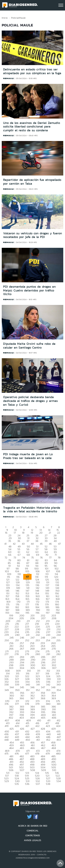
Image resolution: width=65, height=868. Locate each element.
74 (24, 557)
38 (37, 541)
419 (7, 726)
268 (32, 649)
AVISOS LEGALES (32, 840)
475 (6, 754)
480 (58, 754)
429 (53, 729)
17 (15, 533)
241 (28, 635)
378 (27, 704)
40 (55, 541)
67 (19, 555)
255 (58, 640)
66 (10, 555)
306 (43, 668)
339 (17, 684)
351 (28, 690)
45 (41, 544)
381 (59, 704)
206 (32, 618)
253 (38, 640)
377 (17, 704)
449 (17, 740)
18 (23, 533)
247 (32, 638)
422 (37, 726)
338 (6, 684)
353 (48, 690)
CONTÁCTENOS (33, 835)
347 (43, 687)
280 (38, 654)
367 (32, 698)
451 (38, 740)
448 (6, 740)
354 (59, 690)
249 (53, 638)
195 (27, 613)
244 (59, 635)
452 (48, 740)
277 (6, 654)
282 (58, 654)
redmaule (8, 78)
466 (33, 748)
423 (48, 726)
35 (10, 541)
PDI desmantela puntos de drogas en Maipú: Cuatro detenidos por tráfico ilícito (29, 290)
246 (22, 638)
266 (11, 649)
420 (17, 726)
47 (59, 544)
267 (22, 649)
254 (48, 640)
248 (43, 638)
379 (37, 704)
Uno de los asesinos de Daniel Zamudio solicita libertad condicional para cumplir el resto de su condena (32, 127)
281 (48, 654)
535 (17, 784)
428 (43, 729)
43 (23, 544)
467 (43, 748)
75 (32, 557)
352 (38, 690)
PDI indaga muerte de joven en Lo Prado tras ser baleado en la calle (28, 456)
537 (38, 784)
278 (17, 654)
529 (7, 781)
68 (28, 555)
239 (7, 635)
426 (22, 729)
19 (32, 533)
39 (46, 541)
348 (53, 687)
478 (37, 754)
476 (17, 754)
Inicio (5, 18)
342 (48, 684)
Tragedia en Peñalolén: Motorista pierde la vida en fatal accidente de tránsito (32, 510)
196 (38, 613)
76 (41, 557)
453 (59, 740)
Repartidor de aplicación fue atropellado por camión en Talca (32, 182)
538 (48, 784)
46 (50, 544)
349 (7, 690)
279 (27, 654)
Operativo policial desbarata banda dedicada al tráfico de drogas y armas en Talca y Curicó (30, 401)
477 (27, 754)
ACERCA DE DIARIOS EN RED (33, 826)
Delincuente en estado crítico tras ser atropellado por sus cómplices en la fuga (32, 71)
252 (27, 640)
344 (12, 687)
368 (43, 698)
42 (14, 544)
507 (22, 770)
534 (59, 781)
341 (38, 684)
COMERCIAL (33, 831)
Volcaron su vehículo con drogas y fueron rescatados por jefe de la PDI (32, 235)
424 (58, 726)
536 (27, 784)
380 (48, 704)
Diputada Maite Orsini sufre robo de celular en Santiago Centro (29, 346)
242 (38, 635)
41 (5, 544)
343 (59, 684)
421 (27, 726)
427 (32, 729)
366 (22, 698)
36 (19, 541)
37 (28, 541)
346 (32, 687)
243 (48, 635)
